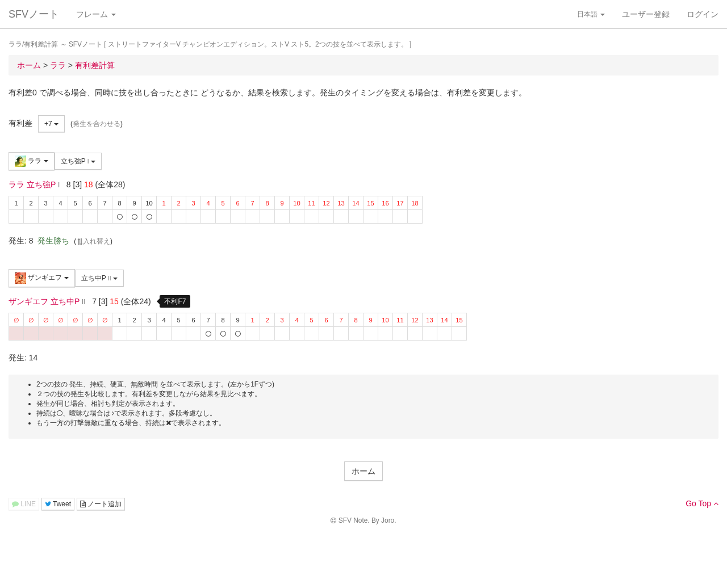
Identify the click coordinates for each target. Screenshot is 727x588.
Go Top (702, 503)
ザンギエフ (42, 278)
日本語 (591, 14)
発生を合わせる (97, 124)
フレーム (96, 14)
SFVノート (34, 14)
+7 (51, 124)
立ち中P (99, 278)
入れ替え (93, 241)
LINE (24, 504)
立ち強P (78, 161)
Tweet (58, 504)
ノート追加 (101, 504)
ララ (32, 161)
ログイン (703, 14)
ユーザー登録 (646, 14)
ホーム (363, 471)
